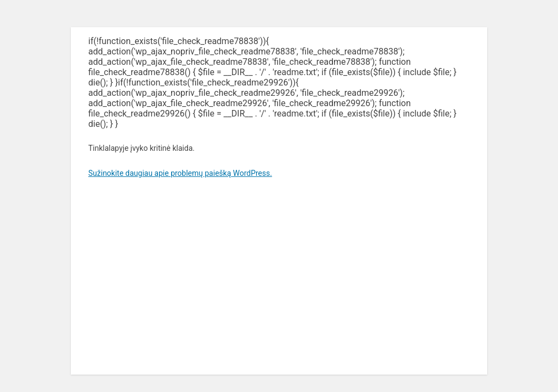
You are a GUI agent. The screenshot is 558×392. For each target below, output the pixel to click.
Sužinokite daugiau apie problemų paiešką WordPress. (180, 173)
